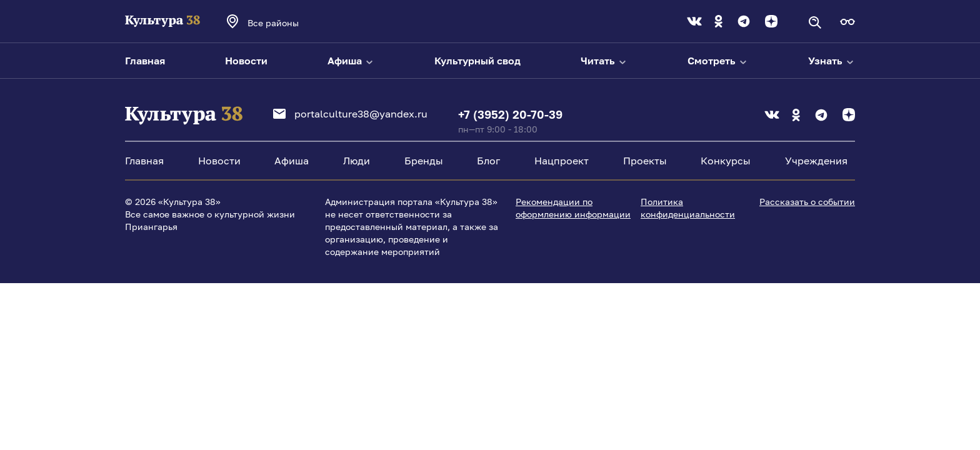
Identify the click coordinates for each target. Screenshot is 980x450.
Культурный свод (477, 61)
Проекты (645, 161)
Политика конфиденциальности (688, 208)
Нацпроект (562, 161)
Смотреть (718, 61)
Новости (246, 61)
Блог (488, 161)
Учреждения (816, 161)
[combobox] (290, 22)
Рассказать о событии (807, 202)
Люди (357, 161)
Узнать (832, 61)
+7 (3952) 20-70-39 (510, 114)
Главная (145, 61)
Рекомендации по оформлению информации (573, 208)
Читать (604, 61)
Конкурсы (726, 161)
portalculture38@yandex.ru (350, 114)
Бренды (424, 161)
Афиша (351, 61)
